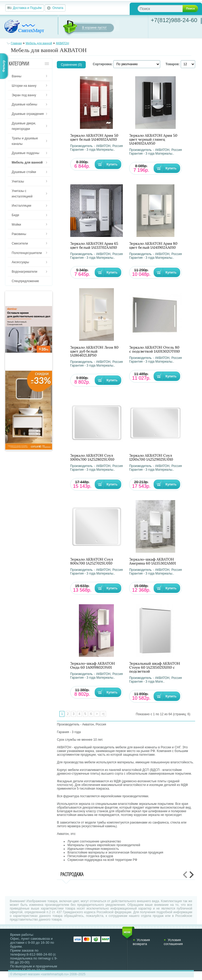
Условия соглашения (173, 942)
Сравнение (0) (71, 65)
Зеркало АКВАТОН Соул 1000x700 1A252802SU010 (92, 458)
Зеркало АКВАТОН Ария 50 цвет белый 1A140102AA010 (94, 138)
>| (103, 714)
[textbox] (164, 9)
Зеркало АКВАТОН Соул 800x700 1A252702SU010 (92, 561)
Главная (16, 43)
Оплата (58, 8)
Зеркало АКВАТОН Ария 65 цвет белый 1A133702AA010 (94, 246)
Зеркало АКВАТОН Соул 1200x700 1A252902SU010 (151, 458)
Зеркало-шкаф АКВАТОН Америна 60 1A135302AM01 (153, 561)
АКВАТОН (62, 43)
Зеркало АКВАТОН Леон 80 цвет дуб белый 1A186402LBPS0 (94, 351)
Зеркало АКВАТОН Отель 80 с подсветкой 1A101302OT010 (155, 349)
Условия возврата (141, 942)
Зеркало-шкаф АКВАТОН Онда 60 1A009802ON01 (93, 666)
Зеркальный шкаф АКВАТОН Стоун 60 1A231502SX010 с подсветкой (155, 667)
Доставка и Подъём (27, 8)
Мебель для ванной (39, 43)
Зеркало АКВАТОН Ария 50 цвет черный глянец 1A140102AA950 (153, 139)
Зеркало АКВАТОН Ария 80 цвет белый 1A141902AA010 (153, 246)
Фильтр (4, 66)
